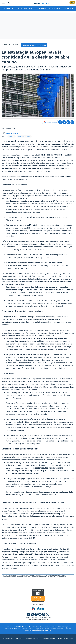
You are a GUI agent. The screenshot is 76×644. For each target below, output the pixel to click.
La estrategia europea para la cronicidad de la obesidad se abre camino (36, 56)
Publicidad (19, 638)
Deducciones (41, 8)
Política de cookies (48, 638)
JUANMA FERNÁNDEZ (13, 132)
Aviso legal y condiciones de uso (38, 619)
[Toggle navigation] (3, 3)
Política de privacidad (32, 638)
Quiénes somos (8, 638)
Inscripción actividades (64, 638)
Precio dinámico (55, 8)
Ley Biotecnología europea (24, 8)
